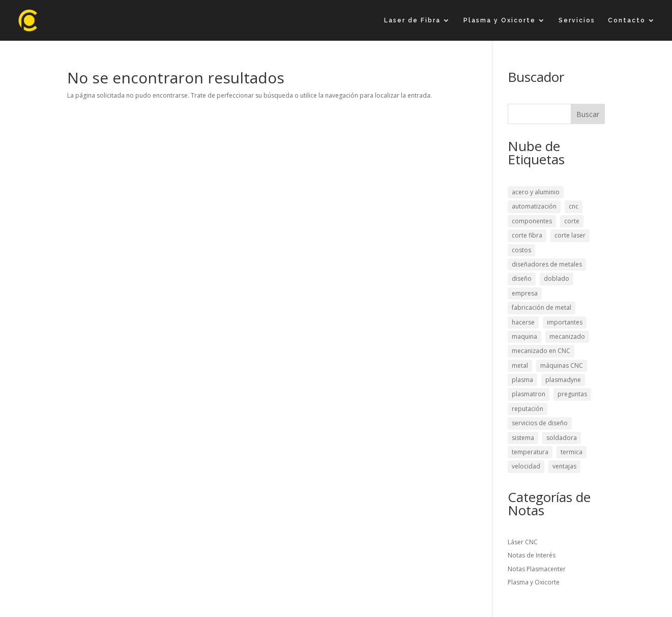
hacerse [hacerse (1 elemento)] (523, 322)
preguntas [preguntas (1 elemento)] (572, 394)
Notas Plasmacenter (537, 569)
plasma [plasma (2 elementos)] (522, 380)
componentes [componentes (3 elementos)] (532, 221)
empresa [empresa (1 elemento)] (525, 293)
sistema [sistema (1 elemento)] (523, 438)
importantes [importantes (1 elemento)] (565, 322)
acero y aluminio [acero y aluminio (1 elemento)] (536, 192)
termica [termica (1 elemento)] (572, 452)
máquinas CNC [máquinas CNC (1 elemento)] (562, 365)
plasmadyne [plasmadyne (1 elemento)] (563, 380)
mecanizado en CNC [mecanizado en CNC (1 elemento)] (541, 351)
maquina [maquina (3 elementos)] (524, 336)
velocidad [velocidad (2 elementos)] (526, 466)
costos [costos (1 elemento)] (521, 250)
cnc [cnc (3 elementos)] (574, 206)
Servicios (577, 20)
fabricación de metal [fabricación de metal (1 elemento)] (542, 307)
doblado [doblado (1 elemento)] (557, 278)
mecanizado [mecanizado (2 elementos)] (567, 336)
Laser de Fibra (412, 20)
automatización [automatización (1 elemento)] (534, 206)
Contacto (627, 20)
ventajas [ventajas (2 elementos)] (564, 466)
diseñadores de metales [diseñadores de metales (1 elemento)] (547, 264)
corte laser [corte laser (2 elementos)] (570, 235)
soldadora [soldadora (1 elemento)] (562, 438)
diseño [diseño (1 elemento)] (522, 278)
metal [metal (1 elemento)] (520, 365)
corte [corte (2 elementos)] (572, 221)
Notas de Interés (532, 555)
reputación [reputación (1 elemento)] (528, 409)
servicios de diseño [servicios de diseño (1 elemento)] (540, 423)
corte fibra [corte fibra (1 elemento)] (527, 235)
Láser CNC (523, 542)
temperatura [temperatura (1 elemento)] (530, 452)
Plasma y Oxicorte (500, 20)
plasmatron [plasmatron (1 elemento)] (529, 394)
